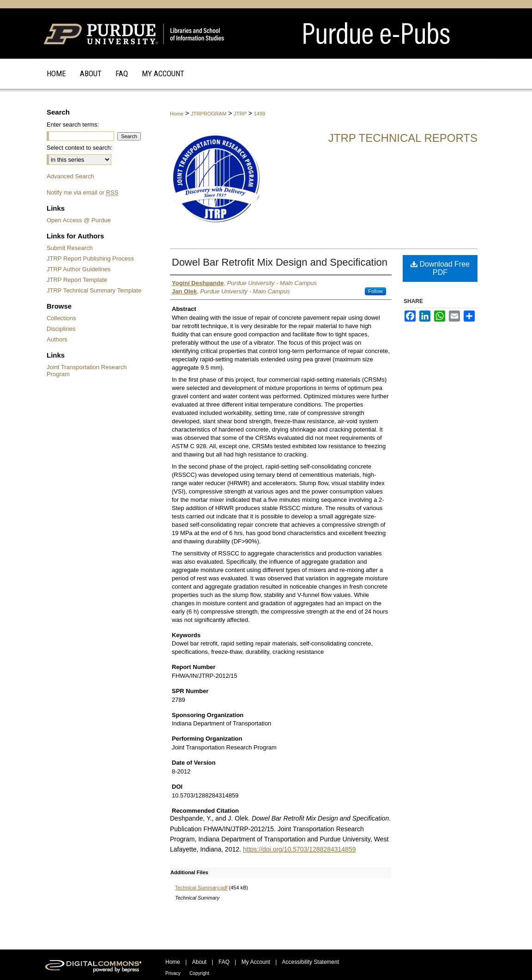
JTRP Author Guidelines (79, 269)
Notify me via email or (82, 192)
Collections (61, 318)
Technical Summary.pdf (201, 888)
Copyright (199, 973)
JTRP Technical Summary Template (94, 290)
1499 (260, 114)
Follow (375, 291)
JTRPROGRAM (209, 114)
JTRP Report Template (77, 280)
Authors (57, 339)
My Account (256, 962)
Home (177, 114)
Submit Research (70, 248)
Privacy (173, 973)
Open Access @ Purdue (79, 220)
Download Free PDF (440, 268)
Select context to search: (79, 148)
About (199, 962)
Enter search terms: (73, 125)
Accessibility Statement (311, 962)
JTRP (240, 114)
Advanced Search (70, 176)
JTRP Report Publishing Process (90, 259)
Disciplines (61, 329)
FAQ (224, 962)
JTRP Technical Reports (403, 138)
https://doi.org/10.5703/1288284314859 (299, 849)
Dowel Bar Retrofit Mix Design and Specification (280, 262)
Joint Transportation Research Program (87, 371)
